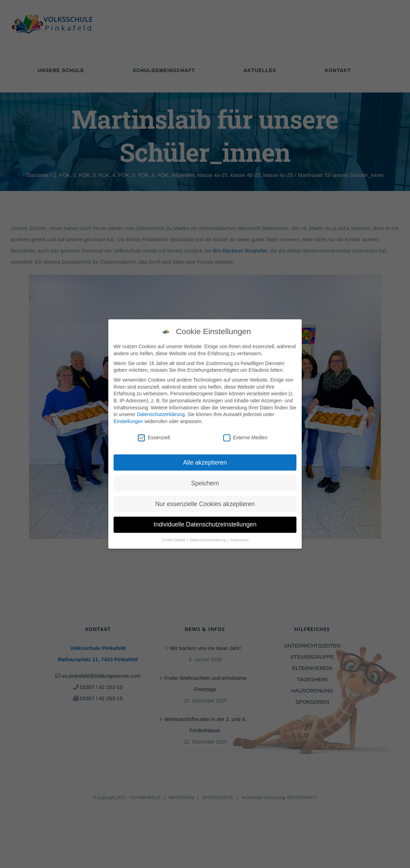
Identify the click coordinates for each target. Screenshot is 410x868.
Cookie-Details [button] (174, 538)
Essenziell (154, 435)
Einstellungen (128, 419)
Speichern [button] (205, 481)
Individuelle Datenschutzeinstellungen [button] (205, 522)
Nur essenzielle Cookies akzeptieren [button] (205, 502)
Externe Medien (245, 435)
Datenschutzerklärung (161, 412)
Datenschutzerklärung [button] (208, 538)
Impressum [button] (239, 538)
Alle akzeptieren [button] (205, 460)
